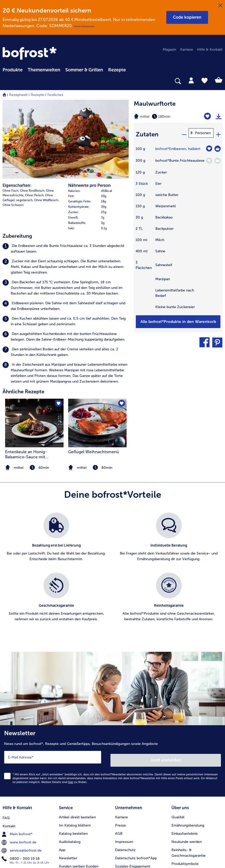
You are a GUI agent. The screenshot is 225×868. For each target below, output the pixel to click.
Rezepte (38, 95)
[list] (113, 500)
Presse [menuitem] (120, 747)
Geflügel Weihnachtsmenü (94, 378)
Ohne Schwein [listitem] (13, 132)
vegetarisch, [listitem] (25, 127)
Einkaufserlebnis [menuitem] (185, 756)
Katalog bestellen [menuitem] (73, 756)
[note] (97, 394)
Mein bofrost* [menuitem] (18, 755)
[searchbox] (6, 81)
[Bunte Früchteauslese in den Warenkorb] (218, 158)
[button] (187, 17)
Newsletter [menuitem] (68, 780)
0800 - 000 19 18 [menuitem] (21, 780)
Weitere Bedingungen (84, 26)
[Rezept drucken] (219, 116)
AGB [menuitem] (119, 756)
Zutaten (147, 133)
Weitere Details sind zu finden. (64, 706)
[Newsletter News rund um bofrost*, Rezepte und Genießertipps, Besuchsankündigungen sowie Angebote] (113, 686)
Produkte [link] (13, 70)
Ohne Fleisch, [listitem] (35, 122)
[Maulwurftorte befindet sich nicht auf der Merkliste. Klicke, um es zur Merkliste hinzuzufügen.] (209, 116)
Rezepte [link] (117, 70)
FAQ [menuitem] (6, 739)
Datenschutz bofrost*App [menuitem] (136, 780)
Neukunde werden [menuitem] (187, 764)
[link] (30, 53)
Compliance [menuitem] (125, 796)
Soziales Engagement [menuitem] (133, 788)
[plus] (218, 133)
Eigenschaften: (17, 112)
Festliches (55, 95)
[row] (98, 118)
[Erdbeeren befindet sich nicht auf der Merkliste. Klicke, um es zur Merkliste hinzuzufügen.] (209, 146)
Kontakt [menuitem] (9, 747)
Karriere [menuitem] (187, 50)
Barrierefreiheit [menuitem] (127, 813)
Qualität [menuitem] (178, 739)
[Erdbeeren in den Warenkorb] (218, 146)
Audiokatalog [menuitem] (70, 764)
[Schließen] (220, 6)
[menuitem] (13, 69)
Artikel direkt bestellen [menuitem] (77, 739)
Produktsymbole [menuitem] (185, 786)
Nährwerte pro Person (89, 112)
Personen (203, 133)
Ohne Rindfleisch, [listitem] (33, 117)
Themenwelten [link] (44, 70)
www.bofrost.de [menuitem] (19, 764)
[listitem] (66, 176)
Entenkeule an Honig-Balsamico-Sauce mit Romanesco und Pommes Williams (30, 381)
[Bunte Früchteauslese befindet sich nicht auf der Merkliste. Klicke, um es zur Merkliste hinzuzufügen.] (209, 158)
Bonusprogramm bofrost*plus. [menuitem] (84, 796)
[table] (178, 228)
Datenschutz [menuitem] (125, 772)
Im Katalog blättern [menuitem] (75, 747)
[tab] (191, 80)
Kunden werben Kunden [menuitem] (79, 788)
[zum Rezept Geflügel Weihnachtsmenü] (97, 350)
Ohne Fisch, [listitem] (11, 117)
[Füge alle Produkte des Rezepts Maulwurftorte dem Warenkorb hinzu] (178, 319)
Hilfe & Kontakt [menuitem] (210, 50)
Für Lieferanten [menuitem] (127, 805)
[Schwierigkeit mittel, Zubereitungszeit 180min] (162, 116)
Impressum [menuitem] (124, 764)
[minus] (184, 133)
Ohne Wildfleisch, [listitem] (47, 127)
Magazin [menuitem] (169, 50)
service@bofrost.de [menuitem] (22, 772)
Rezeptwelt (18, 95)
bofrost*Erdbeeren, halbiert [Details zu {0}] (178, 146)
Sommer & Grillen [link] (84, 70)
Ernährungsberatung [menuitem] (188, 747)
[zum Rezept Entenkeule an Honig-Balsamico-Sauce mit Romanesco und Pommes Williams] (34, 350)
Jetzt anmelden (166, 684)
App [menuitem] (62, 772)
